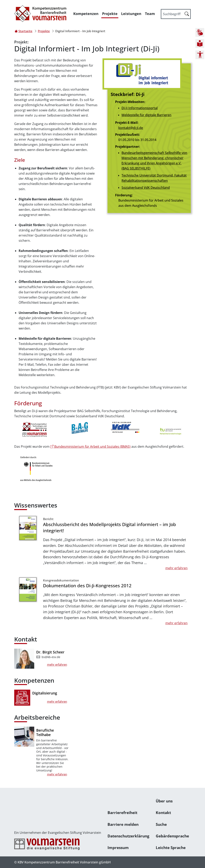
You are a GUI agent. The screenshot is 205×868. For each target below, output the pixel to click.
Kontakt (163, 813)
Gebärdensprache (172, 836)
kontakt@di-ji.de (131, 128)
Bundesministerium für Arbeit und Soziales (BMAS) (90, 446)
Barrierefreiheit (122, 813)
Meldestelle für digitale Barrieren (146, 115)
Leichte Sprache (171, 848)
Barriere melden (123, 824)
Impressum (118, 848)
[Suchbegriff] (176, 14)
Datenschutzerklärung (128, 836)
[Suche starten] (187, 14)
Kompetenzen (86, 14)
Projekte (110, 14)
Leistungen (131, 14)
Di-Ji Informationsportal (140, 108)
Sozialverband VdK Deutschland (146, 188)
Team (150, 14)
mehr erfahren (176, 568)
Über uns (164, 801)
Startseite (25, 31)
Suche (161, 824)
